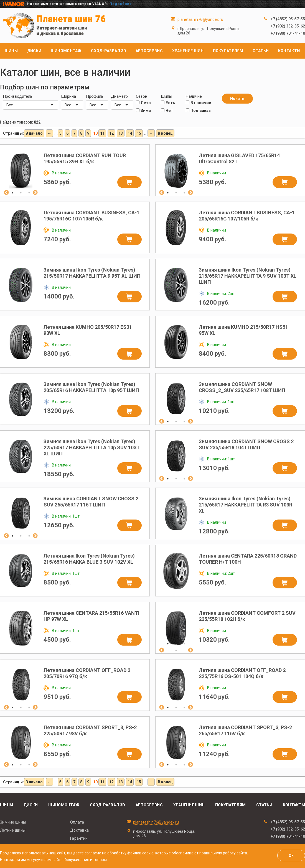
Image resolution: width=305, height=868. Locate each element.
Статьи (261, 51)
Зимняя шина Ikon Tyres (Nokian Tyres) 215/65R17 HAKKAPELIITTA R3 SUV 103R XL (246, 505)
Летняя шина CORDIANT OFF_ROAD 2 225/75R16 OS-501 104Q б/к (242, 673)
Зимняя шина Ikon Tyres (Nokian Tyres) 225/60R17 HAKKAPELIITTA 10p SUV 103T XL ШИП (92, 447)
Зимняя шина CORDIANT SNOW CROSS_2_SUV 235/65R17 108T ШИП (242, 387)
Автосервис (149, 51)
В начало (34, 133)
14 (130, 133)
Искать (237, 99)
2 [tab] (21, 193)
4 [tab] (176, 650)
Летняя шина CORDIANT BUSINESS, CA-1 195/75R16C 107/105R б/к (91, 216)
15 (139, 133)
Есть (168, 103)
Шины (11, 51)
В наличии (199, 103)
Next (35, 193)
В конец (165, 133)
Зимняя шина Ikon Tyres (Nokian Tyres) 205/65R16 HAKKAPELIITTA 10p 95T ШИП (91, 387)
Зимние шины (13, 822)
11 (102, 133)
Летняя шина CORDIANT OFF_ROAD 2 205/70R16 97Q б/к (87, 673)
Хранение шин (188, 51)
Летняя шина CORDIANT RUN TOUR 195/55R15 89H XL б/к (85, 158)
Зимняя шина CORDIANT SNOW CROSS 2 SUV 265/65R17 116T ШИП (91, 502)
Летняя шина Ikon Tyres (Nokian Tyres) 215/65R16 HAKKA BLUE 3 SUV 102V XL (89, 559)
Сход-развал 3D (109, 51)
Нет (167, 111)
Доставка (79, 830)
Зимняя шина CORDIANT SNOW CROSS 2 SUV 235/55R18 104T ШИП (246, 444)
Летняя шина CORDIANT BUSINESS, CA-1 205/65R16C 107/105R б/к (247, 216)
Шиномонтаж (66, 51)
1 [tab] (12, 193)
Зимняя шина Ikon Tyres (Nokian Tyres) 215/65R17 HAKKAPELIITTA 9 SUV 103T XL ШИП (248, 276)
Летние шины (13, 830)
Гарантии (79, 838)
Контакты (289, 51)
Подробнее (121, 4)
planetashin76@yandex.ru (200, 19)
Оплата (77, 822)
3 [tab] (29, 193)
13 (121, 133)
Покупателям (228, 51)
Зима (143, 111)
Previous (6, 193)
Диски (34, 51)
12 (111, 133)
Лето (143, 103)
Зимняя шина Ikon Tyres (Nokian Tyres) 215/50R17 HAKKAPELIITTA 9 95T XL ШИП (92, 273)
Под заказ (198, 111)
